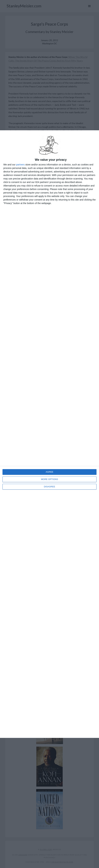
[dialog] (49, 434)
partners (20, 165)
